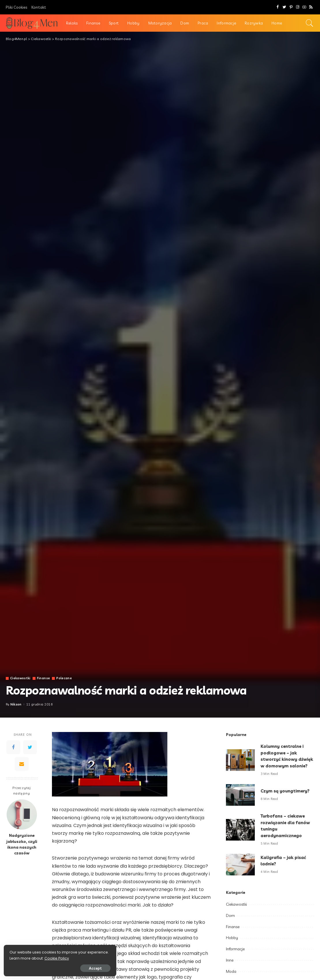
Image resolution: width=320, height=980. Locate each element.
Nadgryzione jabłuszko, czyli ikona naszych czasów (22, 844)
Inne (230, 960)
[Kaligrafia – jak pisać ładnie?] (240, 865)
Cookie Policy (22, 958)
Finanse (44, 678)
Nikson (16, 704)
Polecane (65, 678)
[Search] (310, 23)
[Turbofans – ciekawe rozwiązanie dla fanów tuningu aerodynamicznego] (240, 830)
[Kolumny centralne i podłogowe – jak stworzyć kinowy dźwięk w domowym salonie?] (240, 760)
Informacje (235, 949)
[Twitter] (284, 7)
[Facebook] (278, 7)
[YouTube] (304, 7)
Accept (70, 968)
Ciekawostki (21, 678)
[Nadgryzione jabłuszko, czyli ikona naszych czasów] (22, 815)
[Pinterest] (291, 7)
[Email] (22, 764)
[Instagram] (298, 7)
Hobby (232, 938)
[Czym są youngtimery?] (240, 795)
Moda (231, 971)
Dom (230, 915)
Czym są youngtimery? (286, 791)
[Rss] (311, 7)
